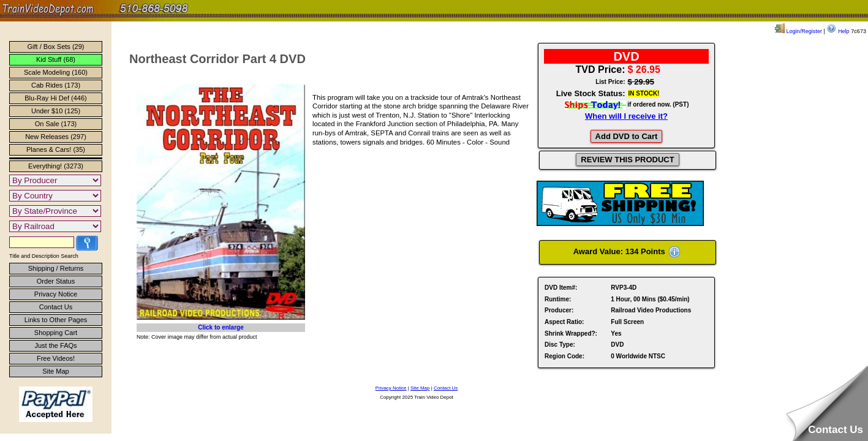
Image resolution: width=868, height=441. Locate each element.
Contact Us (56, 307)
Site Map (55, 371)
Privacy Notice (56, 294)
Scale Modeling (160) (56, 72)
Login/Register (798, 31)
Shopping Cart (56, 333)
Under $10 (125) (56, 111)
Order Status (56, 281)
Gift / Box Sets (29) (56, 47)
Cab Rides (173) (56, 85)
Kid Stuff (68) (56, 59)
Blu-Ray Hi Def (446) (55, 98)
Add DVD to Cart (627, 136)
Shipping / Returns (56, 268)
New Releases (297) (56, 137)
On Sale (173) (56, 124)
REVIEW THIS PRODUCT (627, 160)
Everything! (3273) (56, 166)
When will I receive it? (626, 116)
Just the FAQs (55, 345)
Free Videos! (56, 358)
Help (838, 31)
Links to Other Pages (56, 320)
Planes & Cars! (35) (56, 149)
